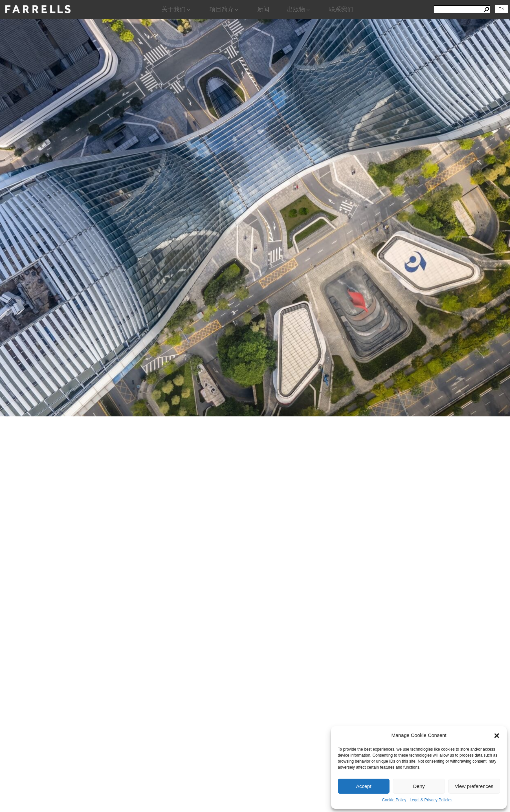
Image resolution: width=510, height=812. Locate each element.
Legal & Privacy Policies (431, 800)
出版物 (299, 9)
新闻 (263, 9)
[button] (497, 736)
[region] (255, 415)
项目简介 (225, 9)
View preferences (474, 786)
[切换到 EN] (501, 9)
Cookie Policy (394, 800)
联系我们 (341, 9)
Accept (364, 786)
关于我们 (177, 9)
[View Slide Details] (255, 172)
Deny (419, 786)
